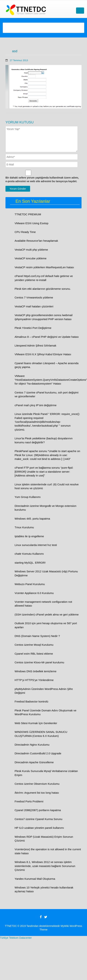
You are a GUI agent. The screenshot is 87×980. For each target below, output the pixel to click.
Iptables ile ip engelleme (29, 536)
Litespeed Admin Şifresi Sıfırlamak (35, 346)
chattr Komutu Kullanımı (29, 554)
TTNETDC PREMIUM (28, 214)
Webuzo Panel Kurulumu (30, 584)
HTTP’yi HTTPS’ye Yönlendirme (34, 680)
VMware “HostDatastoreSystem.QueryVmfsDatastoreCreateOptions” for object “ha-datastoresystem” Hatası (51, 380)
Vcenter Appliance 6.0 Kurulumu (34, 593)
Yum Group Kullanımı (28, 497)
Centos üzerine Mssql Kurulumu (34, 645)
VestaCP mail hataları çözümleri (34, 306)
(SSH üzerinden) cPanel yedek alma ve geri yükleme (47, 614)
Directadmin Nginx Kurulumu (32, 745)
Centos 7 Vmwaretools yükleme (34, 297)
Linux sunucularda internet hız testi (36, 545)
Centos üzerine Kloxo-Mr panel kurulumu (39, 662)
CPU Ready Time (25, 232)
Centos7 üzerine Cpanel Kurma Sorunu (38, 819)
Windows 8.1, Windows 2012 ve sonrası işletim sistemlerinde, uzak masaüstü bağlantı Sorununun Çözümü (45, 866)
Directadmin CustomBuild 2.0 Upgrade (38, 753)
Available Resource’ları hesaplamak (36, 241)
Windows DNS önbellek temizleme (35, 671)
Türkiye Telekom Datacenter (16, 938)
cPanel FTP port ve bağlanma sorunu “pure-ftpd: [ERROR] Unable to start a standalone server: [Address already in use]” (44, 472)
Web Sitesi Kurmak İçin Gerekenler (36, 723)
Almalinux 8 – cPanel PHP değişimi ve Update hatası (47, 337)
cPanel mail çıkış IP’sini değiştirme (36, 405)
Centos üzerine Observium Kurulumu (37, 784)
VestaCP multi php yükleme (31, 250)
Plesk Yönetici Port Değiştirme (33, 328)
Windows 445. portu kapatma (32, 519)
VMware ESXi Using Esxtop (31, 223)
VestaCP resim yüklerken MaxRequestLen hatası (44, 267)
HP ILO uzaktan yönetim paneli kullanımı (39, 828)
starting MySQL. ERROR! (30, 563)
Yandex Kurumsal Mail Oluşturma (35, 879)
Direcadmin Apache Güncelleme (34, 762)
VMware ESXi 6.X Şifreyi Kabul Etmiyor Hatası (43, 354)
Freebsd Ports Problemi (29, 801)
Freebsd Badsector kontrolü (31, 701)
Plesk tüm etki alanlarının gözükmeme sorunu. (43, 289)
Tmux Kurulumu (24, 527)
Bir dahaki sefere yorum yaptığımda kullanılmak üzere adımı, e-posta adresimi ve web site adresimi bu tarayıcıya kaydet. (42, 179)
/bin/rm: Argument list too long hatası (37, 793)
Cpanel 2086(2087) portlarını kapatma (38, 810)
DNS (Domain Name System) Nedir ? (37, 636)
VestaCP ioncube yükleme (31, 258)
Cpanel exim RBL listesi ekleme (34, 654)
